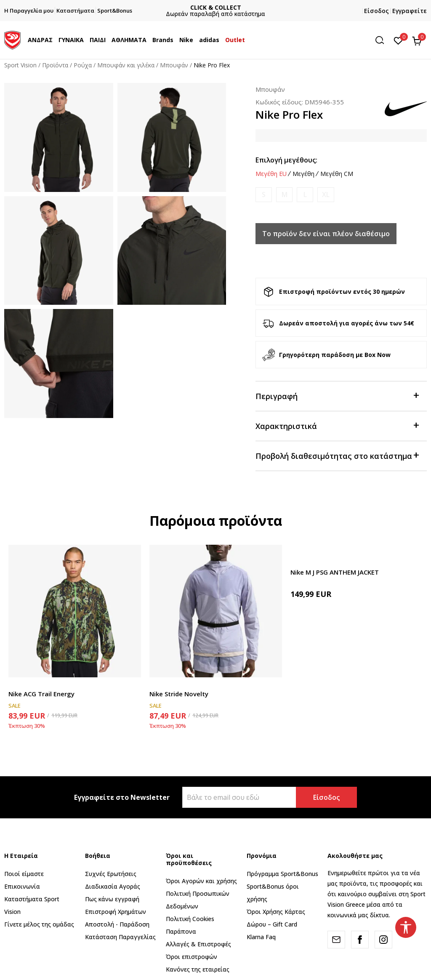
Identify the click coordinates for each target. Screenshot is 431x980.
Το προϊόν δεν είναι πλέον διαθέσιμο (326, 234)
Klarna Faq (261, 937)
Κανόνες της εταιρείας (198, 969)
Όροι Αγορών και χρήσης (201, 881)
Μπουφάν (174, 65)
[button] (383, 40)
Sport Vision (20, 65)
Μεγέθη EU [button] (271, 174)
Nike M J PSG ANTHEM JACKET (335, 572)
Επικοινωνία (22, 886)
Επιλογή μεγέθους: (286, 160)
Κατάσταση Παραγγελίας (120, 937)
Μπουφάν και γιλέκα (126, 65)
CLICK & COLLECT (246, 7)
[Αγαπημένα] (398, 40)
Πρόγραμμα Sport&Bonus (282, 874)
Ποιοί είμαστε (24, 874)
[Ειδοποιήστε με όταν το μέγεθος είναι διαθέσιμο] (264, 195)
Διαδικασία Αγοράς (113, 886)
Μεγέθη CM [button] (337, 174)
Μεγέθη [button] (303, 174)
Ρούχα (83, 65)
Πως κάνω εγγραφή (112, 899)
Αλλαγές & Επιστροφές (198, 944)
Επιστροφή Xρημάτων (116, 912)
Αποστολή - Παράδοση (117, 924)
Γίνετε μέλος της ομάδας (39, 924)
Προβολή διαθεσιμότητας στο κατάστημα (337, 455)
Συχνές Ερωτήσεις (111, 874)
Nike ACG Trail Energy (41, 694)
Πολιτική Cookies (190, 919)
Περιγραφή (337, 395)
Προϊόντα (55, 65)
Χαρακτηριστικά (337, 425)
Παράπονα (181, 931)
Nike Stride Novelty (179, 694)
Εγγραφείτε (410, 11)
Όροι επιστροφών (192, 957)
